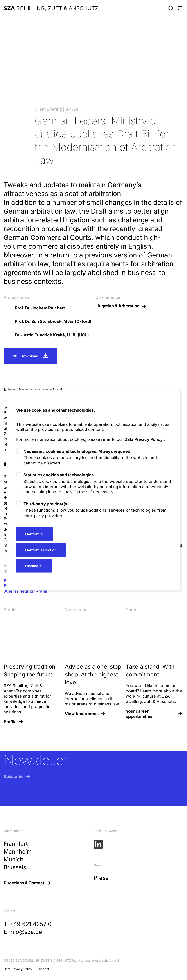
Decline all (34, 566)
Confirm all (35, 534)
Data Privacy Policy (144, 439)
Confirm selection (41, 550)
